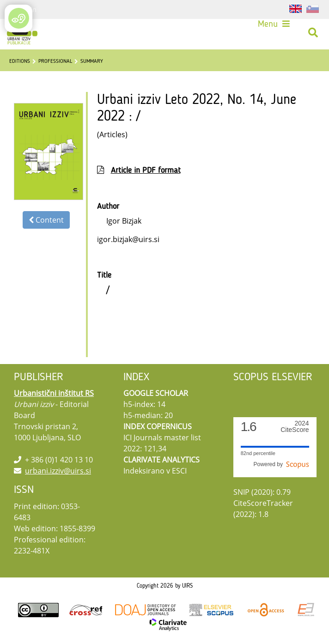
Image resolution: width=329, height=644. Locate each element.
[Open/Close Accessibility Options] (19, 18)
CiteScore (295, 427)
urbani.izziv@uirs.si (58, 471)
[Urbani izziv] (22, 33)
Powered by (281, 464)
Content (46, 220)
